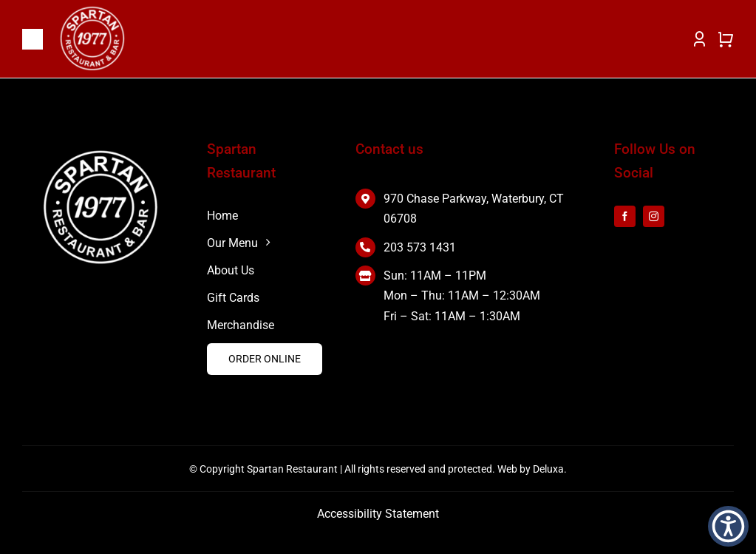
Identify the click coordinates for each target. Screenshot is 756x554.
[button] (728, 526)
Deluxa (548, 469)
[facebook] (625, 216)
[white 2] (101, 153)
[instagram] (654, 216)
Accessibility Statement (378, 514)
